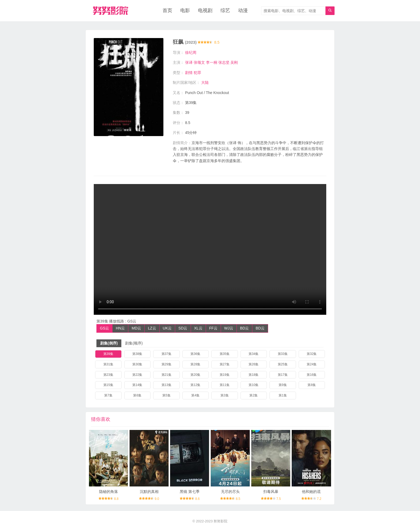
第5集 (166, 395)
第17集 (283, 375)
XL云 (198, 328)
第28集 (195, 364)
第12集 (195, 385)
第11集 (225, 385)
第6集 (137, 395)
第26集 (254, 364)
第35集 (225, 354)
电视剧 (205, 11)
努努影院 (220, 521)
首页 (167, 11)
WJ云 (229, 328)
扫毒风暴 (271, 492)
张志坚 (224, 62)
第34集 (254, 354)
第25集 (283, 364)
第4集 (195, 395)
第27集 (225, 364)
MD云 (136, 328)
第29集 (166, 364)
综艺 (225, 11)
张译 (189, 62)
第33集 (283, 354)
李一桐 (212, 62)
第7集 (108, 395)
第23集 (108, 375)
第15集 (108, 385)
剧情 (189, 73)
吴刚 (234, 62)
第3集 (225, 395)
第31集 (108, 364)
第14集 (137, 385)
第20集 (195, 375)
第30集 (137, 364)
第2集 (254, 395)
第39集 (108, 354)
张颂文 (199, 62)
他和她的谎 (311, 492)
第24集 (312, 364)
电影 (185, 11)
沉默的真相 (149, 492)
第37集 (166, 354)
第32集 (312, 354)
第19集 (225, 375)
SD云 (183, 328)
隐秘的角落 (108, 492)
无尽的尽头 (230, 492)
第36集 (195, 354)
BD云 (244, 328)
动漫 (243, 11)
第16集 (312, 375)
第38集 (137, 354)
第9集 (283, 385)
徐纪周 (191, 53)
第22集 (137, 375)
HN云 (120, 328)
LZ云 (152, 328)
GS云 (104, 328)
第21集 (166, 375)
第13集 (166, 385)
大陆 (205, 83)
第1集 (283, 395)
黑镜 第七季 (190, 492)
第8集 (312, 385)
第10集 (254, 385)
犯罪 (197, 73)
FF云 (213, 328)
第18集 (254, 375)
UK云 (167, 328)
